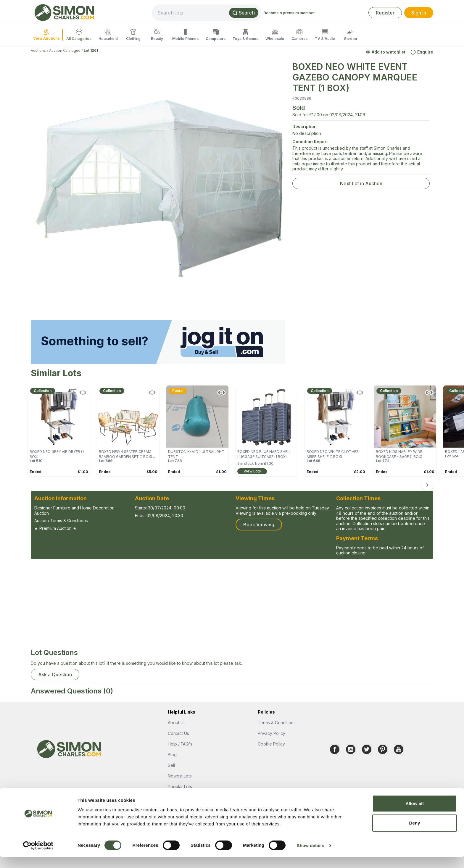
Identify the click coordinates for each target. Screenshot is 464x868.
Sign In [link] (419, 13)
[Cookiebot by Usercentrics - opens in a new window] (38, 856)
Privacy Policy (272, 733)
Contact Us (178, 733)
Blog (172, 755)
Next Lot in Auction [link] (361, 183)
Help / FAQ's (180, 744)
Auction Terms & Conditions (61, 521)
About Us (177, 723)
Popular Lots (180, 786)
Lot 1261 (91, 50)
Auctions (38, 50)
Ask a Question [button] (55, 675)
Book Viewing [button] (259, 525)
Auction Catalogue (65, 50)
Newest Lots (180, 776)
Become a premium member (316, 13)
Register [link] (385, 13)
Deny (414, 834)
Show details (311, 856)
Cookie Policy (271, 744)
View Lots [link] (252, 471)
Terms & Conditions (277, 723)
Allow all (415, 814)
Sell (171, 765)
